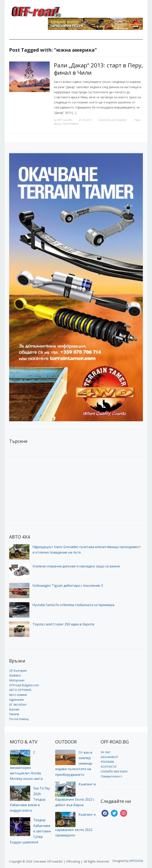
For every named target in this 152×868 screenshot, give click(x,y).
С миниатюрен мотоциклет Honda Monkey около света (26, 766)
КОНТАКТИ (108, 767)
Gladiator (15, 675)
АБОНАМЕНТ (110, 757)
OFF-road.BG (65, 120)
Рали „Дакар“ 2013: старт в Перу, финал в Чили (98, 69)
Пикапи (14, 714)
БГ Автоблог (18, 704)
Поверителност (112, 776)
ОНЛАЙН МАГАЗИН (114, 771)
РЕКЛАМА (107, 762)
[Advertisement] (40, 490)
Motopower (17, 680)
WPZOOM (136, 861)
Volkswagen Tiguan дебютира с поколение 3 (68, 586)
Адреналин (17, 700)
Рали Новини (71, 124)
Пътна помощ (19, 719)
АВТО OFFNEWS (20, 690)
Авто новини (18, 695)
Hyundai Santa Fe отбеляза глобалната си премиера (73, 605)
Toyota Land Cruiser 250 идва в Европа (63, 624)
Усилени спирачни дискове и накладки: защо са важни (76, 566)
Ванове (14, 709)
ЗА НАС (106, 752)
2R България (18, 670)
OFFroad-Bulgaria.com (24, 685)
